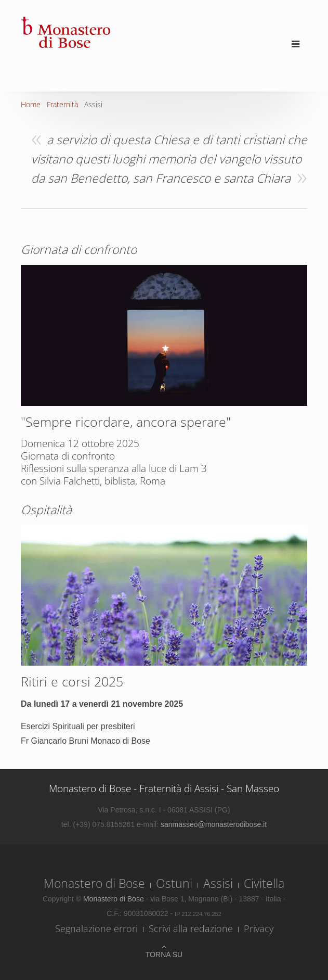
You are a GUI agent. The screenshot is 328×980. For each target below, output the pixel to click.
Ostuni (174, 883)
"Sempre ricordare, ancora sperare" (126, 422)
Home (31, 104)
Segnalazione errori (96, 928)
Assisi (218, 883)
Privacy (259, 928)
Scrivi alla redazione (191, 928)
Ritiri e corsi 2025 (72, 681)
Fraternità (62, 104)
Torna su (164, 954)
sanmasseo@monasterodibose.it (214, 824)
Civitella (264, 883)
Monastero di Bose (94, 883)
